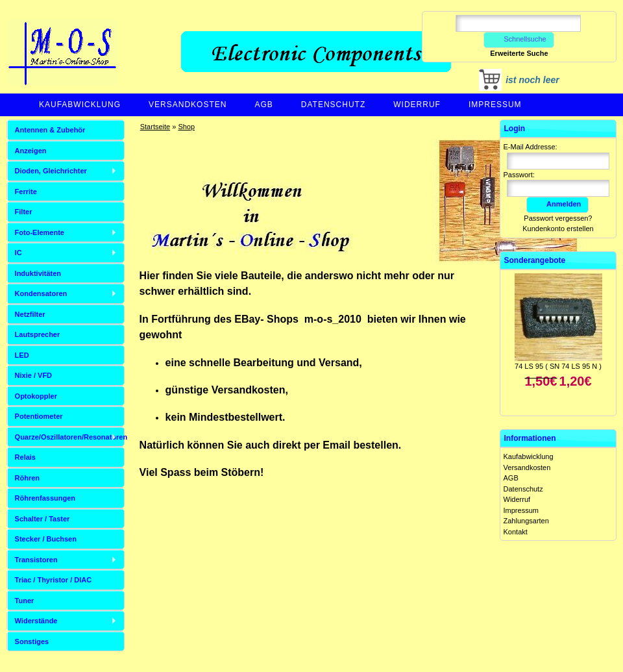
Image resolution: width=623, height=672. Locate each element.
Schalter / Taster (43, 519)
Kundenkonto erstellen (558, 229)
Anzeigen (31, 151)
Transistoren (36, 560)
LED (22, 355)
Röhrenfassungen (45, 498)
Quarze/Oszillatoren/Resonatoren (70, 437)
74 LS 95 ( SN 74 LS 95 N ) (558, 366)
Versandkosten (188, 105)
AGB (263, 105)
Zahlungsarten (526, 521)
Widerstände (36, 621)
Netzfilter (30, 314)
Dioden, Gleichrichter (51, 171)
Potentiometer (39, 416)
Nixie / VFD (33, 375)
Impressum (495, 105)
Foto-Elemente (40, 232)
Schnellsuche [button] (519, 39)
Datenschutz (333, 105)
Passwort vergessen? (558, 218)
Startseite (155, 127)
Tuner (25, 601)
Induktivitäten (38, 273)
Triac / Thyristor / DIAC (54, 580)
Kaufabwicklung (80, 105)
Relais (25, 457)
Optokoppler (36, 396)
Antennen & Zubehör (50, 130)
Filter (24, 212)
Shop (186, 127)
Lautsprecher (38, 334)
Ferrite (26, 192)
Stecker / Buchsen (46, 539)
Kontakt (516, 532)
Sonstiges (32, 641)
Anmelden (557, 204)
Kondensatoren (41, 293)
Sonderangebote (535, 260)
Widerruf (417, 105)
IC (18, 253)
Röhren (28, 478)
